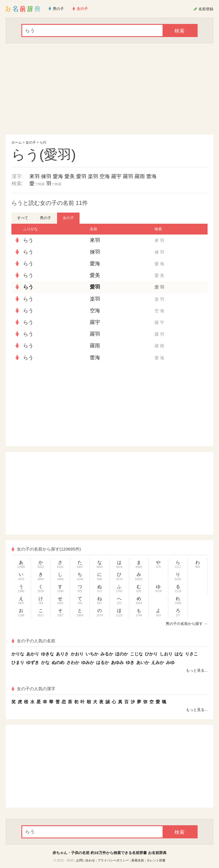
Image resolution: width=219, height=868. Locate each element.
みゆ (170, 662)
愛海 (58, 176)
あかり (33, 654)
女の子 (31, 142)
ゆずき (33, 662)
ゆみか (88, 662)
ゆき (130, 662)
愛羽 (81, 176)
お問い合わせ (86, 860)
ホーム (17, 142)
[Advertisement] (109, 89)
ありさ (62, 654)
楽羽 (93, 176)
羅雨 (140, 176)
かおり (77, 654)
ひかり (151, 654)
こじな (136, 654)
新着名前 (138, 860)
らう (28, 240)
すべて (23, 218)
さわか (73, 662)
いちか (92, 654)
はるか (103, 662)
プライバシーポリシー (113, 860)
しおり (166, 654)
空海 (105, 176)
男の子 (45, 218)
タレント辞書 (156, 860)
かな (45, 662)
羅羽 (128, 176)
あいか (143, 662)
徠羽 (46, 176)
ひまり (18, 662)
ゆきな (47, 654)
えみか (158, 662)
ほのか (122, 654)
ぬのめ (58, 662)
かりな (18, 654)
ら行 (43, 142)
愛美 (70, 176)
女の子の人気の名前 (33, 641)
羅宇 (116, 176)
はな (179, 654)
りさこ (191, 654)
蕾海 (151, 176)
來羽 (35, 176)
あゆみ (117, 662)
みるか (107, 654)
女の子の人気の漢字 (33, 689)
